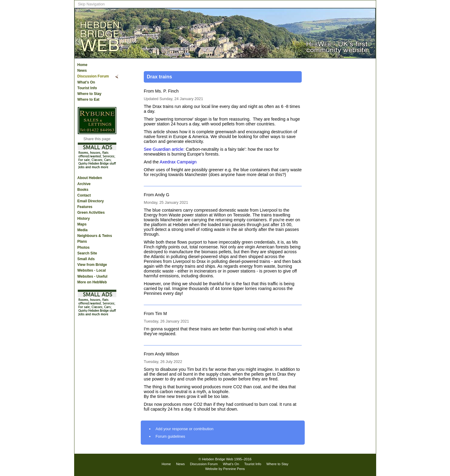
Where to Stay (90, 94)
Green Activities (91, 213)
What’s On (86, 82)
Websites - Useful (93, 276)
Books (83, 190)
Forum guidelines (170, 436)
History (84, 219)
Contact (84, 195)
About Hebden (90, 178)
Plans (82, 241)
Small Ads (86, 259)
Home (82, 65)
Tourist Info (87, 88)
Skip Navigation (91, 4)
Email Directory (91, 201)
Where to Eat (88, 99)
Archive (84, 184)
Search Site (87, 253)
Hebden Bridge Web (218, 459)
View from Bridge (92, 265)
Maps (82, 224)
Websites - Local (92, 270)
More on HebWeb (92, 282)
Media (83, 230)
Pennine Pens (234, 469)
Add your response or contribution (184, 429)
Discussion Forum (93, 76)
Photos (84, 247)
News (82, 71)
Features (85, 207)
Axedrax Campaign (178, 162)
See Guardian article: (164, 149)
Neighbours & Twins (95, 236)
